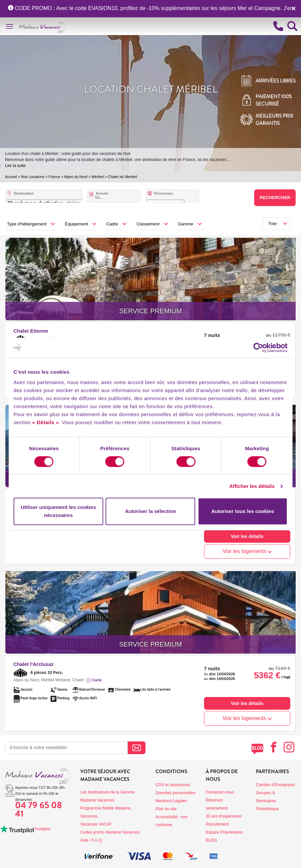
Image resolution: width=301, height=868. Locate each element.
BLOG (211, 840)
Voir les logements (247, 551)
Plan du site (166, 809)
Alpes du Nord (76, 177)
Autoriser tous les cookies (246, 511)
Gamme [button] (186, 224)
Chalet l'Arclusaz (33, 664)
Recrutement (217, 824)
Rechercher (275, 198)
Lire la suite (15, 166)
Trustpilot (42, 829)
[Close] (294, 8)
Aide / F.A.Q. (91, 840)
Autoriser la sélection (151, 511)
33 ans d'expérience (224, 816)
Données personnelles (175, 793)
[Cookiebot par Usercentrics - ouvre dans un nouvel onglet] (264, 348)
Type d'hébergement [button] (27, 224)
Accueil (11, 177)
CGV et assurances (173, 785)
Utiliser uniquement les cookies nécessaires (54, 511)
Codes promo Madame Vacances (110, 832)
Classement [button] (148, 224)
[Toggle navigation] (9, 26)
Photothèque (267, 809)
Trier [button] (273, 224)
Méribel (98, 177)
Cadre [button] (112, 224)
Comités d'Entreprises (275, 785)
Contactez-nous (220, 792)
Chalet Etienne (31, 331)
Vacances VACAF (96, 824)
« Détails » (21, 422)
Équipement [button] (76, 224)
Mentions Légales (171, 801)
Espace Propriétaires (224, 832)
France (54, 177)
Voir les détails (247, 536)
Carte (97, 680)
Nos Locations (33, 177)
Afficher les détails (258, 486)
